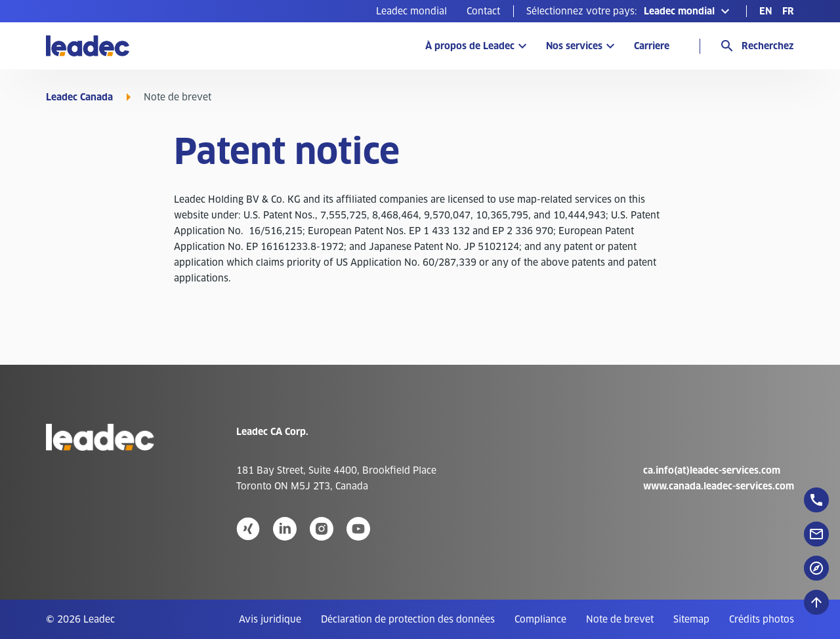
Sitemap (691, 619)
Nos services (574, 46)
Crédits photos (762, 619)
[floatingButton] (816, 500)
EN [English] (766, 11)
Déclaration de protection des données (408, 619)
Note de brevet (620, 619)
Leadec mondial (411, 11)
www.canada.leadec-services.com (719, 486)
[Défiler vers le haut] (816, 602)
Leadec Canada (79, 97)
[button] (630, 11)
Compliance (540, 619)
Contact (483, 11)
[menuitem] (411, 11)
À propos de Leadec (470, 46)
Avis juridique (270, 619)
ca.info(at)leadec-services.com (712, 470)
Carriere (652, 46)
